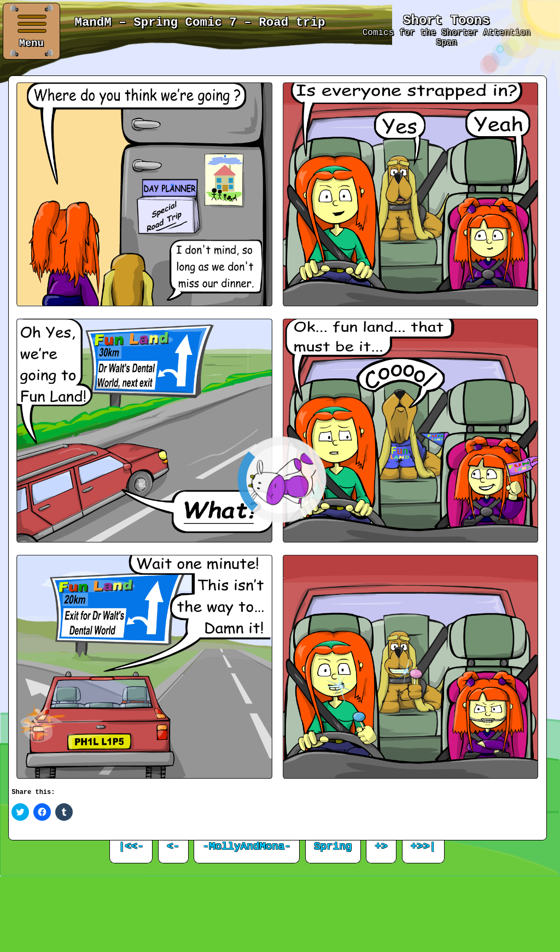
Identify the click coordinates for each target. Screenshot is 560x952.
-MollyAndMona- (247, 846)
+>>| (423, 846)
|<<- (131, 846)
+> (381, 846)
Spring (333, 846)
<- (173, 846)
